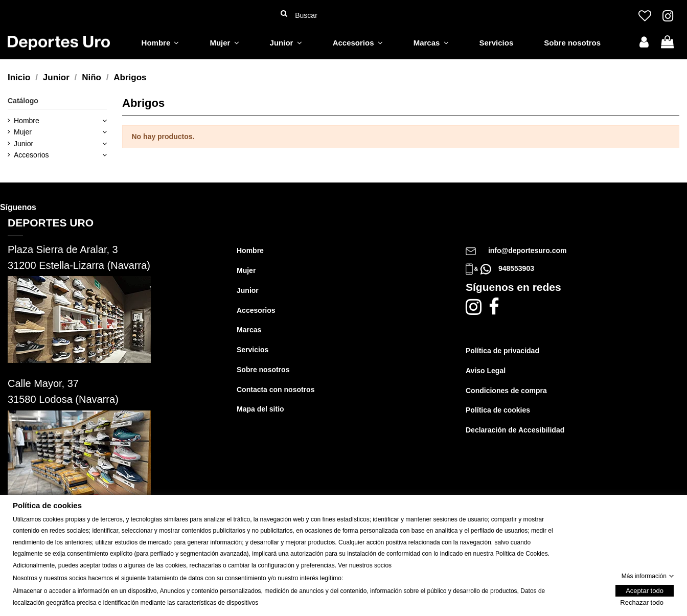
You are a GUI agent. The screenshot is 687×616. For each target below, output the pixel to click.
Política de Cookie (520, 554)
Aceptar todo (645, 591)
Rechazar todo (642, 602)
